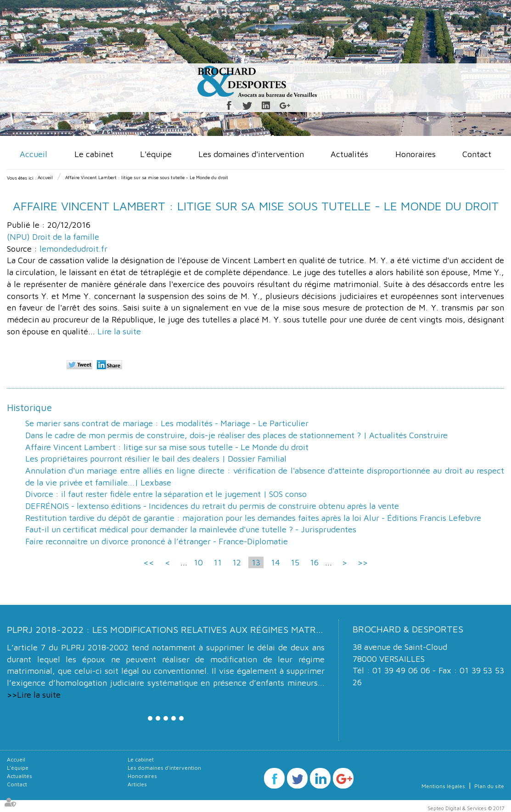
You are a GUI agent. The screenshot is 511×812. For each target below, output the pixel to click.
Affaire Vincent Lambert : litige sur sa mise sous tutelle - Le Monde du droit (147, 177)
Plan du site (489, 786)
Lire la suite (119, 331)
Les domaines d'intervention (251, 154)
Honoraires (416, 154)
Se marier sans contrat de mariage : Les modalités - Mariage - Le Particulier (167, 423)
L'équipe (156, 154)
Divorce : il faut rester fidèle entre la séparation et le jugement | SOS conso (166, 494)
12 (237, 562)
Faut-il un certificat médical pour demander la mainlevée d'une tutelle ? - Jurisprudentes (191, 529)
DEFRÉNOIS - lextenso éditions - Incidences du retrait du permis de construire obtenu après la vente (212, 506)
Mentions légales (443, 786)
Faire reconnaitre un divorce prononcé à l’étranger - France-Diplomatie (157, 541)
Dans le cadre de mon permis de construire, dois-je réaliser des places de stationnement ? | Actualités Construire (236, 435)
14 (275, 562)
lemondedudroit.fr (73, 249)
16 (314, 562)
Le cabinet (94, 154)
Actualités (349, 154)
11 (218, 562)
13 (256, 562)
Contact (477, 154)
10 (198, 562)
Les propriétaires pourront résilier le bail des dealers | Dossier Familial (156, 459)
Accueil (34, 154)
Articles (137, 784)
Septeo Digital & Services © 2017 (466, 808)
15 (295, 562)
